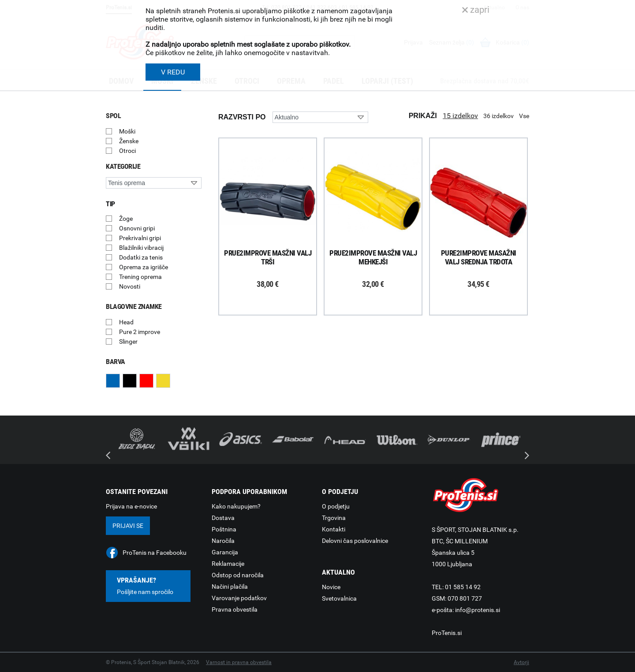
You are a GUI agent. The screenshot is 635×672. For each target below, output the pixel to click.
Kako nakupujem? (236, 506)
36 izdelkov (499, 116)
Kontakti (334, 529)
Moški (127, 131)
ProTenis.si (447, 633)
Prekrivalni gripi (140, 238)
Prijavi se (128, 526)
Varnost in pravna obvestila (239, 662)
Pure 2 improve (140, 332)
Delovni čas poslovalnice (355, 541)
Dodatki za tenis (141, 257)
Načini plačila (230, 587)
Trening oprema (140, 277)
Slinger (128, 342)
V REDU (173, 72)
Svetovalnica (339, 598)
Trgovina (334, 518)
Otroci (127, 151)
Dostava (223, 518)
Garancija (225, 552)
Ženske (129, 141)
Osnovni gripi (137, 228)
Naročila (223, 541)
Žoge (126, 219)
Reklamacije (228, 564)
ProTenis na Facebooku (155, 553)
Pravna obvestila (235, 609)
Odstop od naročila (238, 575)
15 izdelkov (460, 116)
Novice (331, 587)
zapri (476, 10)
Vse (524, 116)
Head (126, 322)
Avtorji (521, 662)
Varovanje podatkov (239, 598)
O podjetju (336, 506)
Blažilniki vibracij (141, 248)
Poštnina (224, 529)
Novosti (130, 286)
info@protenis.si (478, 610)
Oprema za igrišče (144, 267)
